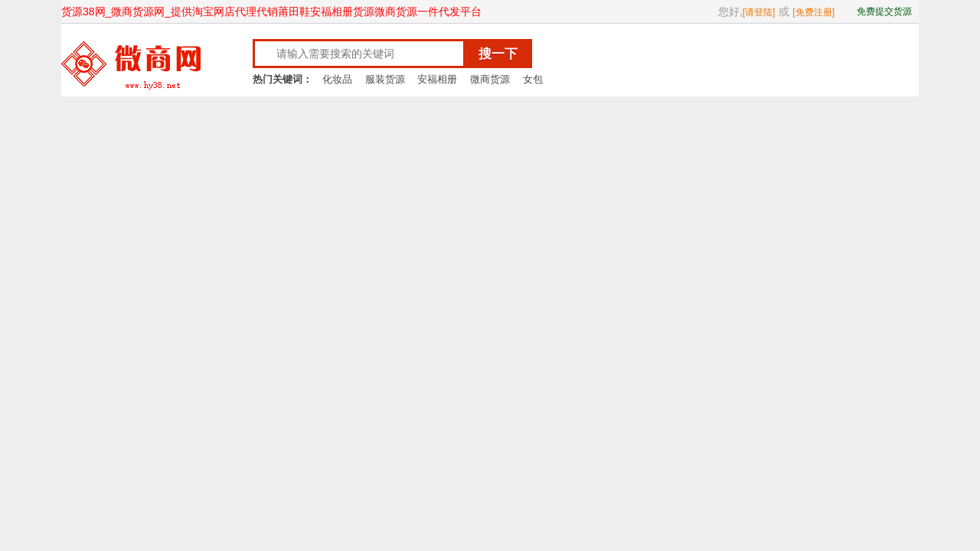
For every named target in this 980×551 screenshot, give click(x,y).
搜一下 (498, 54)
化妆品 (337, 79)
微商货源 (490, 79)
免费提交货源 (884, 11)
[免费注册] (813, 12)
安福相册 (437, 79)
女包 (533, 79)
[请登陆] (759, 12)
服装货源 (385, 79)
